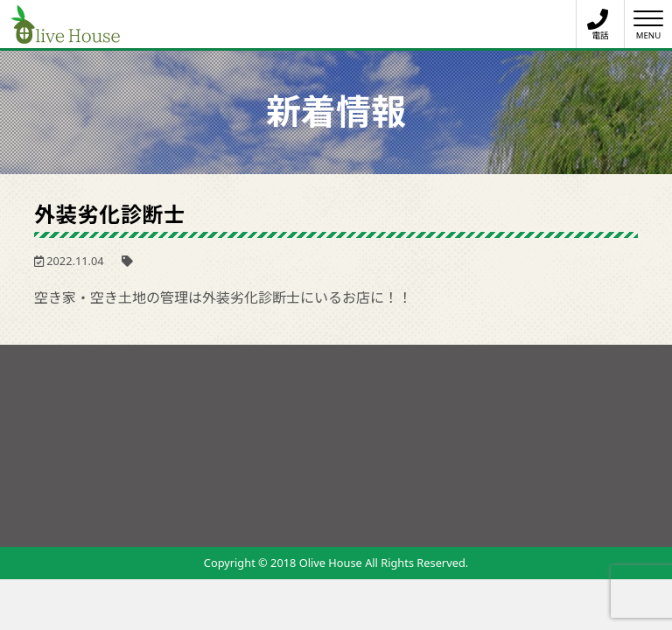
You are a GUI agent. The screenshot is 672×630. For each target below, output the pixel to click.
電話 (598, 25)
